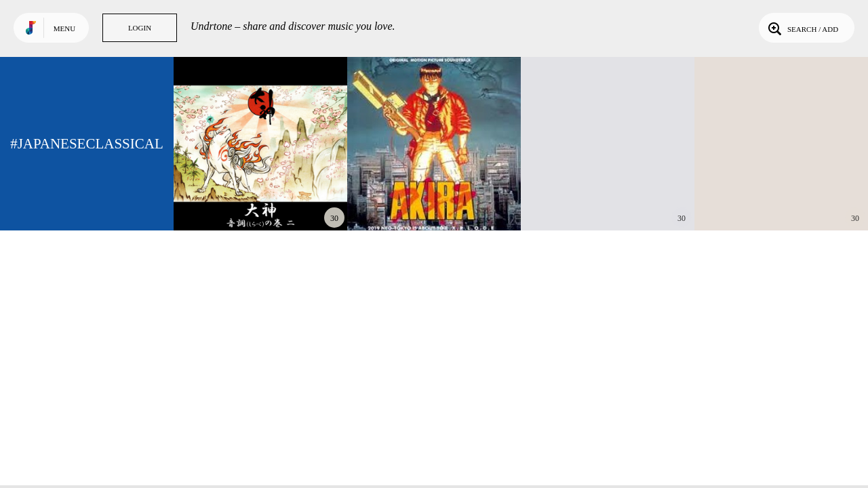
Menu (64, 28)
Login (140, 28)
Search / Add (802, 28)
